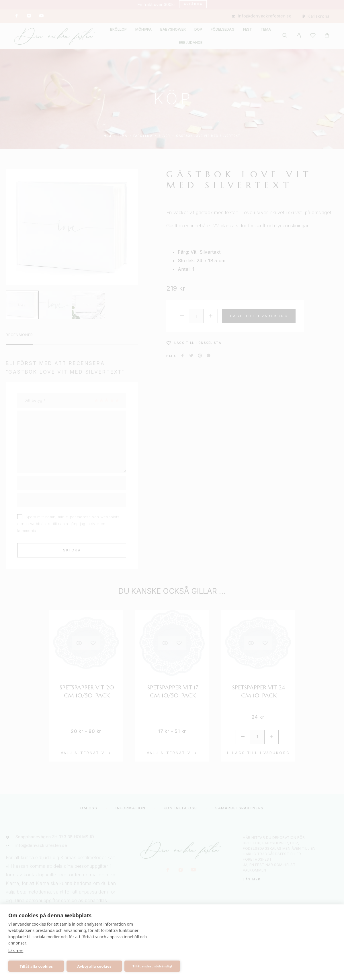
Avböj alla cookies (94, 966)
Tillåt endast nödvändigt (152, 966)
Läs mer (16, 950)
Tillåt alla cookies (36, 966)
